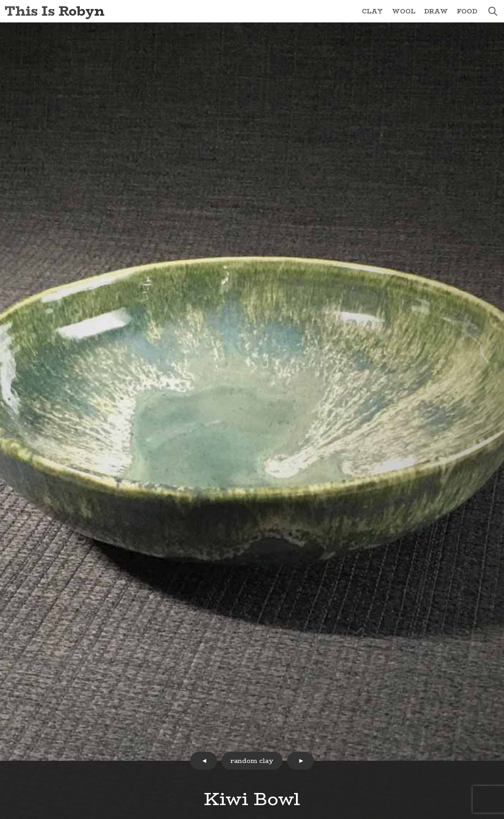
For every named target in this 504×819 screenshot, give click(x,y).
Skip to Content (0, 0)
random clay (252, 761)
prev (204, 761)
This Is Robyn (54, 11)
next (300, 761)
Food (467, 11)
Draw (436, 11)
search (493, 11)
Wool (404, 11)
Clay (372, 11)
